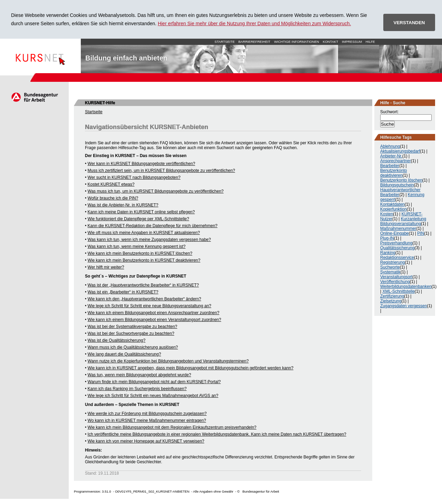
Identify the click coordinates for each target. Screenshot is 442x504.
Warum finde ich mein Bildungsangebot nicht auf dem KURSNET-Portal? (154, 382)
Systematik (390, 272)
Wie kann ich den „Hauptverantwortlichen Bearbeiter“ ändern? (145, 299)
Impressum (352, 42)
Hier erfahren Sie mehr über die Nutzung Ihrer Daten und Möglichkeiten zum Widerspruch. (254, 23)
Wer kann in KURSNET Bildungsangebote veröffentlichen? (142, 164)
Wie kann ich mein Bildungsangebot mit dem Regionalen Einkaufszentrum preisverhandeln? (172, 427)
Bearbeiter (390, 166)
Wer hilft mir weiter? (106, 267)
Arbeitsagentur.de (34, 97)
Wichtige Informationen (297, 42)
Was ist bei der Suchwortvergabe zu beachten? (131, 333)
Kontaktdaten (392, 204)
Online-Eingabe (395, 233)
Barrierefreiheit (254, 42)
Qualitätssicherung (397, 248)
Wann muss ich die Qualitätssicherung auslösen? (133, 347)
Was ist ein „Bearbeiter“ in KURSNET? (123, 292)
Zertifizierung (392, 296)
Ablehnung (390, 146)
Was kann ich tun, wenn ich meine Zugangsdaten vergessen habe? (149, 240)
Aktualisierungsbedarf (400, 151)
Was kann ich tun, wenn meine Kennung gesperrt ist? (137, 246)
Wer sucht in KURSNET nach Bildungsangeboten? (134, 177)
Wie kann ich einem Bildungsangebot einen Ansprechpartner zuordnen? (154, 313)
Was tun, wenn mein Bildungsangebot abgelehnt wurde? (140, 375)
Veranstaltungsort (396, 277)
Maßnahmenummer (398, 229)
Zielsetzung (391, 301)
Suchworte (390, 267)
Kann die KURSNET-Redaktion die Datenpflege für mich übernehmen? (153, 226)
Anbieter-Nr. (391, 156)
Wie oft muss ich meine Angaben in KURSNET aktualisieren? (144, 233)
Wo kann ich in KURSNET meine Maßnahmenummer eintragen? (147, 420)
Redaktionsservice (397, 258)
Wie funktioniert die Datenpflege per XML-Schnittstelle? (138, 219)
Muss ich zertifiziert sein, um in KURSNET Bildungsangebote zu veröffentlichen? (161, 171)
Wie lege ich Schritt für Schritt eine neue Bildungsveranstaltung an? (150, 306)
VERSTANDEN (409, 23)
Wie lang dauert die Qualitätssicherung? (124, 354)
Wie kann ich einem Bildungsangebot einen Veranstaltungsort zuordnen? (155, 320)
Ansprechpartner (396, 161)
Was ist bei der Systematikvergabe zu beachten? (133, 327)
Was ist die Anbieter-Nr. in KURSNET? (123, 205)
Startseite (40, 56)
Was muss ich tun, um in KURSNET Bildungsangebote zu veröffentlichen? (156, 191)
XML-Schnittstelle (398, 291)
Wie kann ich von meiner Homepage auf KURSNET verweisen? (146, 441)
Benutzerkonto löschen (401, 180)
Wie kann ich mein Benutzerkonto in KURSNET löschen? (140, 253)
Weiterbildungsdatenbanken (406, 287)
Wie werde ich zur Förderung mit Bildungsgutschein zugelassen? (147, 414)
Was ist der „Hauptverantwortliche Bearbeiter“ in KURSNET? (143, 285)
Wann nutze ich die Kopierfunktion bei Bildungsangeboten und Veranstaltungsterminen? (168, 361)
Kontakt (331, 42)
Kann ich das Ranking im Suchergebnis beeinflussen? (137, 389)
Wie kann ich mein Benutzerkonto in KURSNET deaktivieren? (144, 260)
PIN (421, 233)
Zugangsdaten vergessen (403, 306)
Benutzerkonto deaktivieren (393, 173)
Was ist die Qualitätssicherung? (117, 340)
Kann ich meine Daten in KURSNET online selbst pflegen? (141, 212)
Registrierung (392, 262)
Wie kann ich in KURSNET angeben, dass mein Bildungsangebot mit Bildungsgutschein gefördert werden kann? (191, 368)
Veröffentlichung (395, 282)
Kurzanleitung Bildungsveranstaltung (403, 221)
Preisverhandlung (396, 243)
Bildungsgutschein (397, 185)
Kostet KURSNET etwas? (111, 184)
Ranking (388, 253)
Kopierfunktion (393, 209)
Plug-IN (387, 238)
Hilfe (370, 42)
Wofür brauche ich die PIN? (113, 198)
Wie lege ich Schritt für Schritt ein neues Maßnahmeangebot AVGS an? (153, 396)
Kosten (387, 214)
